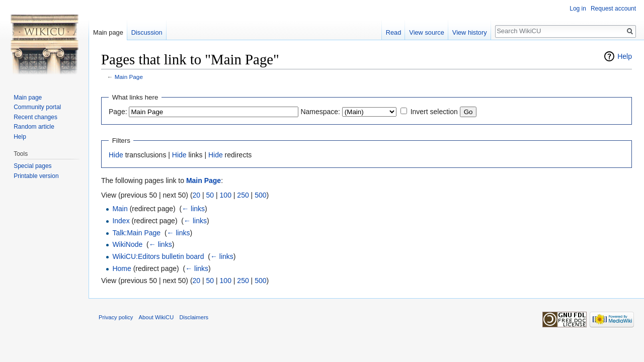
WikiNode (127, 244)
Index (121, 221)
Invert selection (434, 112)
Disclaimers (194, 317)
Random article (34, 127)
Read (394, 32)
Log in (578, 9)
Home (122, 268)
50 (210, 195)
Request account (613, 9)
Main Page (129, 77)
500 (260, 195)
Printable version (36, 176)
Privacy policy (116, 317)
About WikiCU (156, 317)
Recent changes (35, 117)
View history (470, 32)
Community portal (37, 107)
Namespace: (320, 112)
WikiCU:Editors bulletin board (158, 256)
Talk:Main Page (136, 233)
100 (226, 195)
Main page (108, 32)
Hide (116, 155)
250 (243, 195)
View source (426, 32)
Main (120, 209)
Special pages (32, 166)
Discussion (147, 32)
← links (193, 209)
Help (625, 56)
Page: (118, 112)
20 (197, 195)
